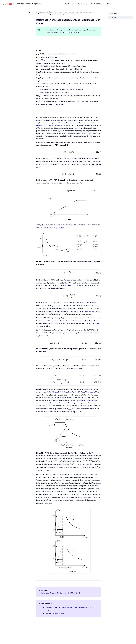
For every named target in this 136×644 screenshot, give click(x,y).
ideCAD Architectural (82, 4)
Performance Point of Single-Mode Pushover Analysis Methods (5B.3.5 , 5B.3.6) (58, 14)
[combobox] (119, 4)
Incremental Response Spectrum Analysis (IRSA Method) (61, 593)
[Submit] (108, 4)
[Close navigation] (30, 12)
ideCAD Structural (68, 4)
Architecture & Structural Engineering (28, 4)
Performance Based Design (86, 12)
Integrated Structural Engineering (68, 12)
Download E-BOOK (96, 4)
